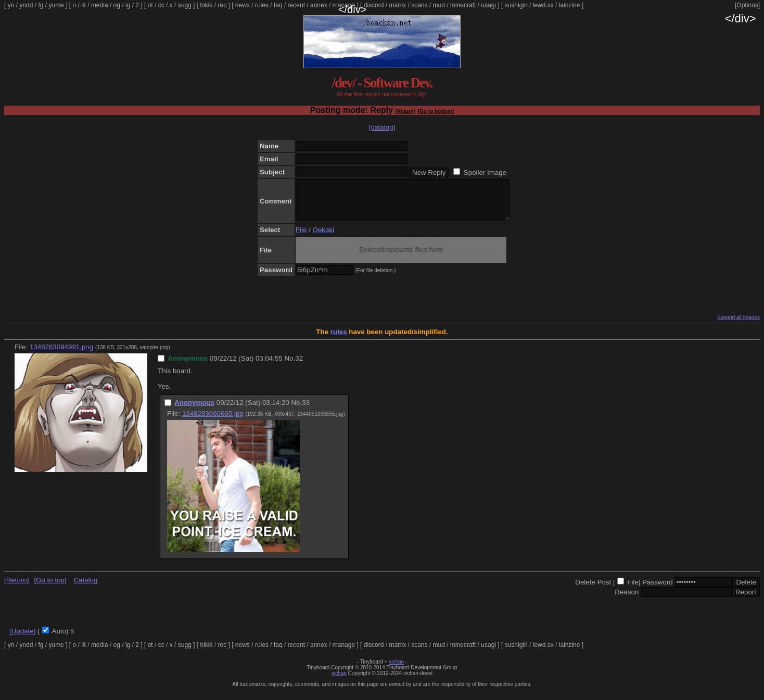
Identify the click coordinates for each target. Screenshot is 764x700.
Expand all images (738, 325)
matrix (397, 5)
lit (84, 5)
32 (299, 366)
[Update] (22, 639)
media (100, 5)
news (243, 5)
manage (344, 5)
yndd (26, 5)
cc (161, 5)
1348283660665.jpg (213, 421)
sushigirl (516, 5)
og (117, 5)
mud (439, 5)
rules (262, 5)
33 (306, 410)
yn (11, 5)
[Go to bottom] (436, 111)
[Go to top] (50, 588)
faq (278, 5)
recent (296, 5)
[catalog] (382, 127)
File (301, 238)
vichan (396, 670)
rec (222, 5)
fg (41, 5)
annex (319, 5)
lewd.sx (543, 5)
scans (419, 5)
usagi (488, 5)
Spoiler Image (485, 173)
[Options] (747, 5)
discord (374, 5)
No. (290, 366)
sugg (185, 5)
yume (56, 5)
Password (658, 590)
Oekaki (323, 238)
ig (128, 5)
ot (150, 5)
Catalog (85, 588)
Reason (627, 600)
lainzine (570, 5)
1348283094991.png (61, 355)
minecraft (463, 5)
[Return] (405, 111)
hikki (206, 5)
